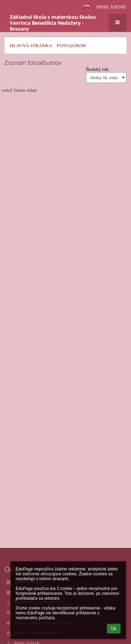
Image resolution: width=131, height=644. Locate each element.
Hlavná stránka (31, 46)
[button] (86, 7)
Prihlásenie (111, 7)
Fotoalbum (71, 46)
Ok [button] (114, 629)
